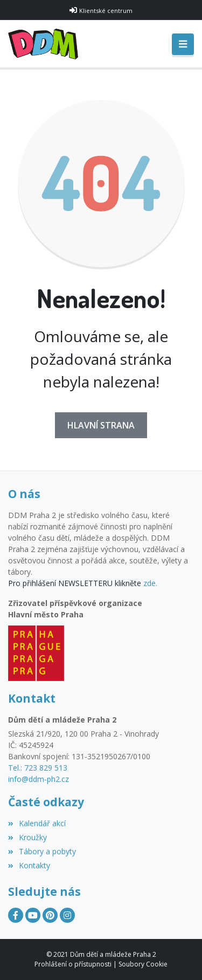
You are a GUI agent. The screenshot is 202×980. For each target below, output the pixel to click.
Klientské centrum (106, 11)
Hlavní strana (101, 425)
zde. (150, 583)
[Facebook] (16, 915)
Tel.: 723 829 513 (38, 768)
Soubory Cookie (143, 964)
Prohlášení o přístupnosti (73, 964)
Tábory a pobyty (42, 851)
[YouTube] (33, 915)
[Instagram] (67, 915)
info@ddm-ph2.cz (39, 779)
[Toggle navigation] (183, 44)
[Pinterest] (50, 915)
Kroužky (27, 837)
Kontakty (29, 865)
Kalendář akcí (37, 823)
